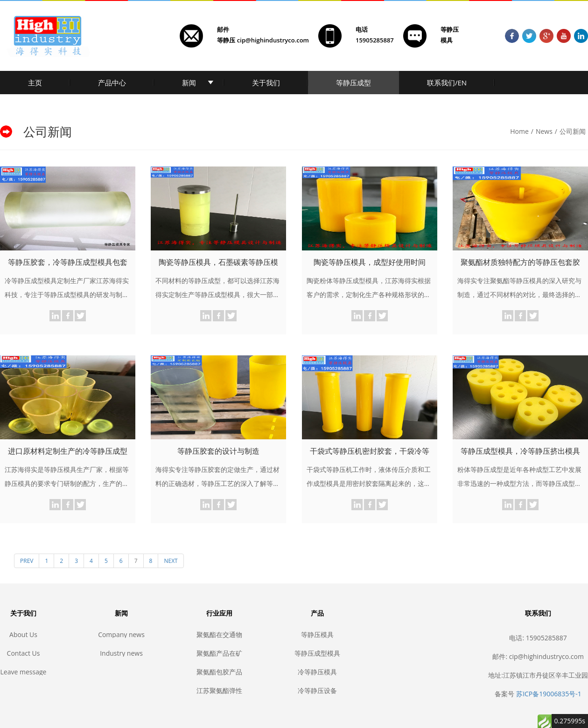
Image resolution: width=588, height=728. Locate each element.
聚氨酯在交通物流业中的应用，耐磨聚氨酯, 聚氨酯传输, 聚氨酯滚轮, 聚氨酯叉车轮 (219, 634)
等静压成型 (353, 83)
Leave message (24, 672)
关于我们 (266, 83)
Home (519, 131)
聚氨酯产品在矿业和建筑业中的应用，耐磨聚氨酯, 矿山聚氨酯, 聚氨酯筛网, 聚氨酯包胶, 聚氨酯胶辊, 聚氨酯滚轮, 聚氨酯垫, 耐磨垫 (219, 653)
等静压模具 (317, 634)
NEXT (171, 561)
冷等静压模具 (317, 672)
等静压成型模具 (317, 653)
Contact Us (24, 653)
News (544, 131)
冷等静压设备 (317, 690)
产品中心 (112, 83)
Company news (121, 634)
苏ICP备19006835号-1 (549, 694)
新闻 (189, 83)
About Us (23, 634)
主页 (35, 83)
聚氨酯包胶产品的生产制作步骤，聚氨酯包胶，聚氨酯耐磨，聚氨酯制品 (219, 672)
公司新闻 (573, 131)
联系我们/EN (447, 83)
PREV (27, 561)
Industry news (121, 653)
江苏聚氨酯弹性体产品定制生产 (219, 690)
